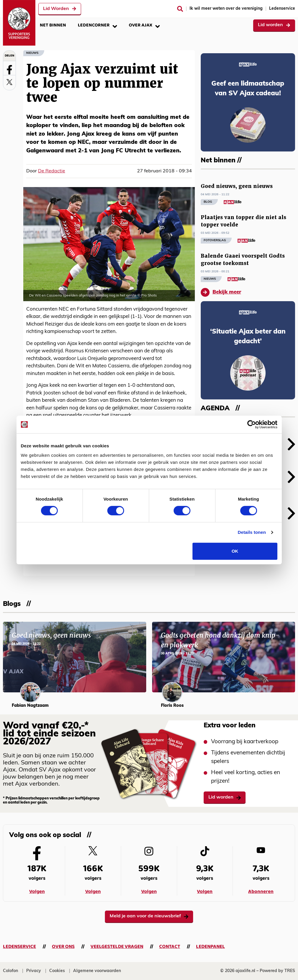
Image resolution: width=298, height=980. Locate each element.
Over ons (63, 947)
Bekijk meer (221, 292)
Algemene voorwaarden (97, 971)
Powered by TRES (277, 971)
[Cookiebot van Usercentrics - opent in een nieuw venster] (252, 424)
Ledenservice (282, 9)
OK (235, 551)
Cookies (57, 971)
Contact (170, 947)
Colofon (10, 971)
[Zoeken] (180, 9)
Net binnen (53, 25)
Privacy (34, 971)
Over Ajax (144, 25)
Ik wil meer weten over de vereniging (226, 9)
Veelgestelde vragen (117, 947)
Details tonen (252, 532)
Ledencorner (97, 25)
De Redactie (52, 171)
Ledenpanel (210, 947)
